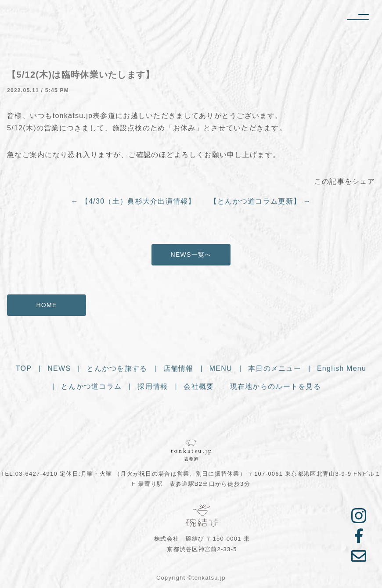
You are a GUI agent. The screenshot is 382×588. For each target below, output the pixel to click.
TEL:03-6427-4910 (29, 474)
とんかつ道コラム (91, 388)
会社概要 (199, 388)
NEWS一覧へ (191, 255)
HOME (46, 305)
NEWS (59, 370)
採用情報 (153, 388)
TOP (24, 370)
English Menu (342, 370)
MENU (221, 370)
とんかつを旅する (117, 370)
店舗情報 (178, 370)
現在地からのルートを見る (276, 388)
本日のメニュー (275, 370)
